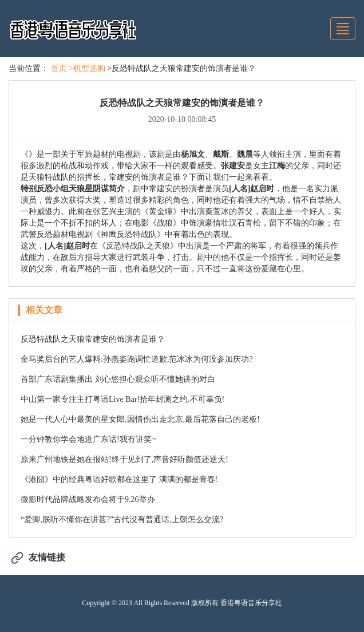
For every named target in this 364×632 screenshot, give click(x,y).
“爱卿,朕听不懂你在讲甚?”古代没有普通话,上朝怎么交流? (122, 520)
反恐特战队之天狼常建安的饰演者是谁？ (93, 339)
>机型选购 (87, 68)
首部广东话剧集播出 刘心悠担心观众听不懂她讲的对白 (118, 379)
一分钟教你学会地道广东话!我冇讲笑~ (88, 439)
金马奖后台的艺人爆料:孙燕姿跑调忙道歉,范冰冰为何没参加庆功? (137, 359)
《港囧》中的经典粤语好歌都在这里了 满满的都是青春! (119, 479)
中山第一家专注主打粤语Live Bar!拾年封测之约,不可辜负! (122, 399)
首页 (59, 68)
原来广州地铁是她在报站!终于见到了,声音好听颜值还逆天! (124, 459)
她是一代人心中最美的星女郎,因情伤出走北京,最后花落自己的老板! (140, 419)
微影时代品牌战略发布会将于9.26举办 (88, 499)
